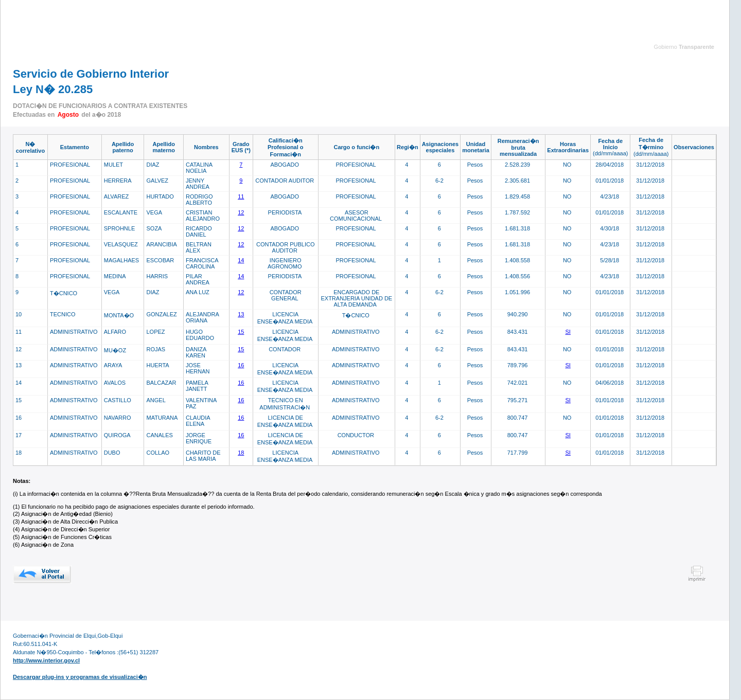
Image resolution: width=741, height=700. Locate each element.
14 (241, 260)
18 (241, 453)
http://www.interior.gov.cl (46, 660)
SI (568, 332)
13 (241, 314)
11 (241, 196)
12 (241, 212)
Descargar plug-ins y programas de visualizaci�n (80, 677)
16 (241, 365)
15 (241, 332)
